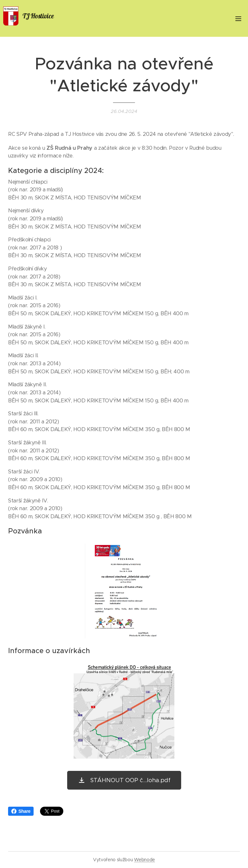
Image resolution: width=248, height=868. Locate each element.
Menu (238, 19)
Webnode (145, 860)
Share (21, 811)
